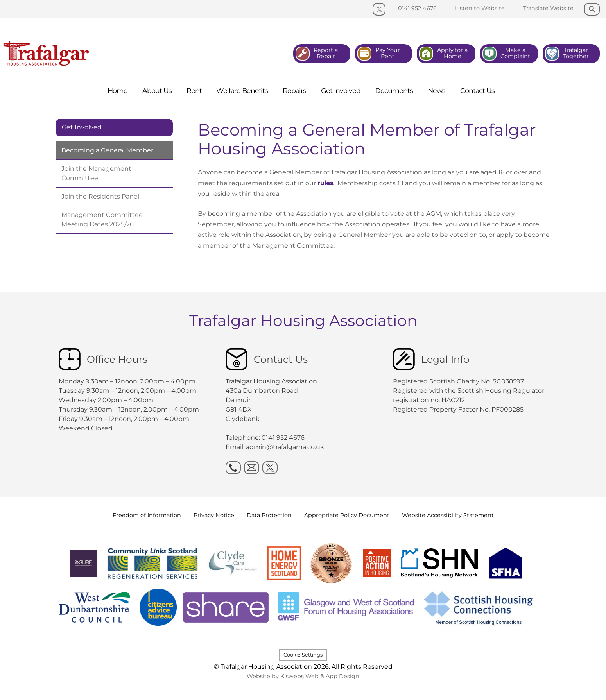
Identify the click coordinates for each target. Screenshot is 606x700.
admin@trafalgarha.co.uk (285, 447)
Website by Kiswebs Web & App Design (303, 676)
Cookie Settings (303, 655)
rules (325, 183)
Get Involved (82, 127)
